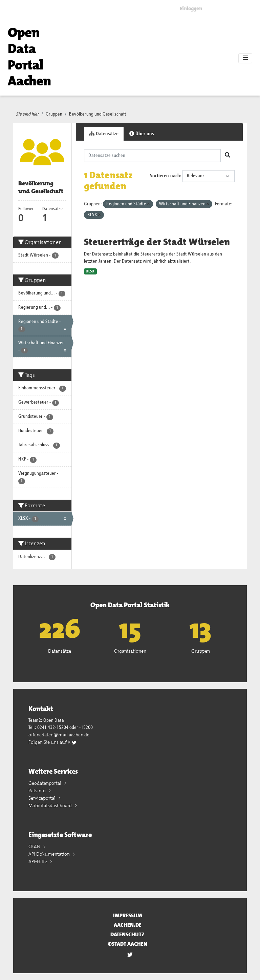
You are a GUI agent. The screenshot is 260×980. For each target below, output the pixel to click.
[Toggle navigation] (245, 58)
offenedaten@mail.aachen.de (59, 735)
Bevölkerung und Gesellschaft (98, 114)
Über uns (142, 134)
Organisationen (130, 651)
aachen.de (128, 925)
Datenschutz (127, 934)
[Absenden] (227, 156)
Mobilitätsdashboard (51, 805)
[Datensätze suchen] (153, 156)
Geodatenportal (45, 783)
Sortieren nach (165, 176)
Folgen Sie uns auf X (53, 742)
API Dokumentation (50, 854)
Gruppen (54, 114)
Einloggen (191, 8)
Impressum (128, 915)
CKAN (35, 846)
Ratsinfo (38, 791)
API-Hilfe (38, 861)
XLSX (90, 271)
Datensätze (104, 134)
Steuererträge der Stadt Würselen (157, 242)
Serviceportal (42, 798)
